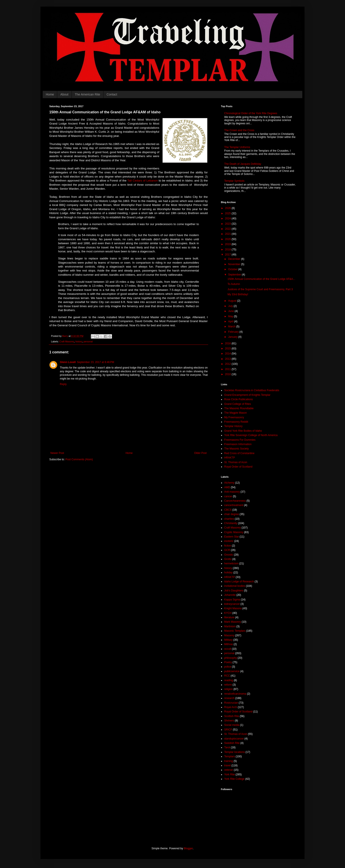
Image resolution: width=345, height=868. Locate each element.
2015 (228, 349)
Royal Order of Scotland (238, 467)
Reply (63, 384)
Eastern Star (232, 537)
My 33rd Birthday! (238, 294)
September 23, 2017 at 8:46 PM (95, 362)
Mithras (228, 644)
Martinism (230, 626)
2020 (228, 239)
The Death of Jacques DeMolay (243, 164)
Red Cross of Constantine (239, 453)
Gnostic (229, 555)
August (233, 301)
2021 (228, 234)
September (235, 275)
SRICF (228, 730)
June (231, 311)
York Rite (229, 774)
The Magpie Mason (236, 413)
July (231, 306)
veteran (229, 770)
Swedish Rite (232, 743)
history (79, 341)
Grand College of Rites (238, 404)
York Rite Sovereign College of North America (251, 435)
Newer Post (57, 453)
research (229, 698)
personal (88, 341)
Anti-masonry (232, 492)
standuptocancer (234, 739)
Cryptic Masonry (234, 532)
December (235, 259)
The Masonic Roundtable (239, 408)
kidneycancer (232, 604)
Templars (230, 756)
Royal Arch (231, 707)
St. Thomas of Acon (236, 462)
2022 (228, 229)
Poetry (228, 662)
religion (228, 689)
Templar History (233, 426)
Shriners (229, 721)
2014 (228, 354)
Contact (112, 94)
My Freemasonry (234, 417)
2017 (228, 255)
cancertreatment (234, 505)
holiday (228, 573)
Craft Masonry (67, 341)
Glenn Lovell (68, 362)
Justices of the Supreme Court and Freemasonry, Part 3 (260, 289)
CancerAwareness (235, 501)
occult (228, 649)
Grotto (228, 559)
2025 (228, 213)
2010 (228, 374)
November (235, 264)
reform (228, 685)
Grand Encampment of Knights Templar (247, 395)
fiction (228, 546)
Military (228, 640)
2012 (228, 364)
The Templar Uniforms (237, 147)
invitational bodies (235, 586)
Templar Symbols (234, 181)
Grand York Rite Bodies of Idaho (243, 431)
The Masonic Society (236, 449)
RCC (227, 676)
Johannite (230, 595)
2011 (228, 369)
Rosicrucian (231, 703)
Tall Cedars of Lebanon (143, 181)
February (234, 332)
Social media (232, 725)
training (228, 761)
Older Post (200, 453)
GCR (227, 550)
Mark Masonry (233, 622)
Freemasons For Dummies (240, 440)
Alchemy (229, 483)
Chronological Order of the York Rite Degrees (251, 113)
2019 (228, 244)
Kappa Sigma (232, 600)
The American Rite (87, 94)
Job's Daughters (234, 591)
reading (229, 680)
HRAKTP (230, 458)
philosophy (230, 658)
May (231, 316)
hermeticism (231, 563)
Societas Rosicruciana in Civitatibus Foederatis (252, 390)
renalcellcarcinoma (235, 694)
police (228, 667)
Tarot (227, 747)
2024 (228, 218)
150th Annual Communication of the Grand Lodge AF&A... (261, 279)
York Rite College (234, 779)
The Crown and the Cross (239, 130)
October (233, 269)
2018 (228, 250)
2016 (228, 343)
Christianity (231, 523)
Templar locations (234, 752)
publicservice (232, 671)
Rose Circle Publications (239, 399)
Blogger (188, 848)
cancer (228, 496)
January (233, 337)
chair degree (232, 514)
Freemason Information (238, 444)
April (231, 321)
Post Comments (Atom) (79, 459)
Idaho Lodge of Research (239, 582)
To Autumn (234, 284)
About (64, 94)
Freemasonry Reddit (236, 422)
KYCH (228, 613)
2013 (228, 359)
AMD (227, 487)
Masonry (229, 635)
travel (227, 765)
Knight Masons (233, 608)
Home (50, 94)
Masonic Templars (235, 631)
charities (229, 519)
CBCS (228, 510)
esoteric (229, 541)
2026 (228, 208)
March (232, 327)
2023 (228, 224)
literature (229, 617)
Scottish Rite (232, 716)
